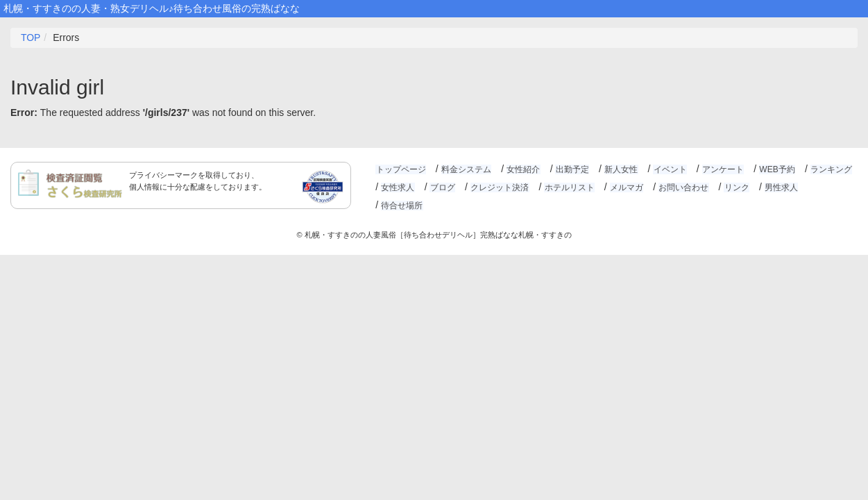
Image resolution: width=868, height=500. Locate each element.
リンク (733, 187)
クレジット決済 (498, 187)
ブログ (442, 187)
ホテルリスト (568, 187)
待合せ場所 (830, 187)
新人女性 (619, 169)
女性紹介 (522, 169)
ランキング (827, 169)
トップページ (400, 169)
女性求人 (398, 187)
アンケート (720, 169)
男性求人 (778, 187)
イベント (667, 169)
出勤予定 (570, 169)
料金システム (466, 169)
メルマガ (624, 187)
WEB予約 (773, 169)
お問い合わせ (681, 187)
